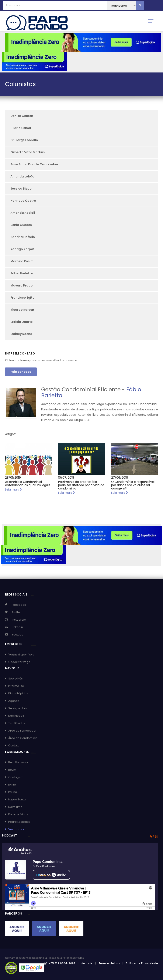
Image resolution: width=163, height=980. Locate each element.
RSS (154, 837)
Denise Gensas (22, 116)
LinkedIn (17, 627)
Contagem (16, 777)
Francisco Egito (22, 298)
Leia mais (13, 489)
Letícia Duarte (22, 322)
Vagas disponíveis (21, 655)
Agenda (14, 701)
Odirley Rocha (21, 334)
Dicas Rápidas (18, 693)
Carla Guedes (21, 225)
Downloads (16, 716)
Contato (14, 745)
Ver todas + (16, 829)
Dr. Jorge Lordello (24, 140)
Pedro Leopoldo (19, 822)
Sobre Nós (15, 679)
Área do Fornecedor (22, 731)
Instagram (19, 620)
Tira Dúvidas (17, 723)
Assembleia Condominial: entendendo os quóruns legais (28, 483)
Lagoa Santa (17, 799)
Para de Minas (18, 814)
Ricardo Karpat (22, 310)
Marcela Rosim (22, 261)
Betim (12, 770)
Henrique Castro (23, 201)
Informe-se (16, 686)
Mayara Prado (22, 285)
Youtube (18, 635)
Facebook (19, 605)
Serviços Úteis (18, 708)
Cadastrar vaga (19, 662)
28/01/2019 (13, 478)
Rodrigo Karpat (22, 249)
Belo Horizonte (18, 762)
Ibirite (12, 785)
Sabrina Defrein (23, 237)
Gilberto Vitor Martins (28, 152)
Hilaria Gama (21, 128)
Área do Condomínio (23, 738)
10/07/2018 (66, 478)
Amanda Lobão (22, 176)
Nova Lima (15, 807)
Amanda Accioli (23, 213)
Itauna (13, 792)
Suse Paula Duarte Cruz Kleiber (34, 164)
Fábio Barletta (22, 273)
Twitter (16, 612)
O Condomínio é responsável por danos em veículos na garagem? (133, 485)
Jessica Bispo (21, 189)
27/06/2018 (120, 478)
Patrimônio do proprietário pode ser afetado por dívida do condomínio (81, 485)
